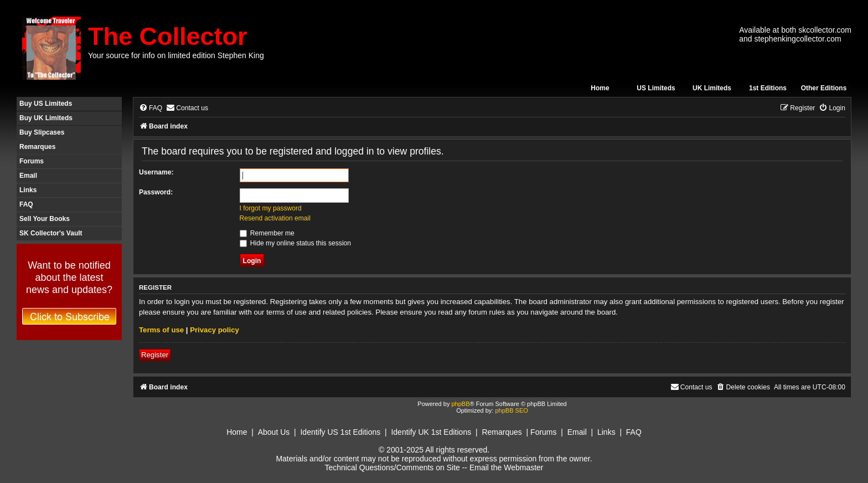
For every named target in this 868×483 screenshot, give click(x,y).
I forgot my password (271, 208)
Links (28, 190)
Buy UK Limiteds (46, 118)
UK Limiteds (712, 88)
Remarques (37, 147)
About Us (274, 432)
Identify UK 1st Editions (431, 432)
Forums (32, 161)
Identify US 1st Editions (340, 432)
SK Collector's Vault (51, 233)
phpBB (460, 404)
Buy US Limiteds (46, 104)
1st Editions (768, 88)
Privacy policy (215, 330)
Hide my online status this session (296, 243)
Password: (156, 192)
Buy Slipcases (42, 132)
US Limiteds (656, 88)
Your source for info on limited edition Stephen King (176, 55)
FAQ (26, 204)
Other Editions (824, 88)
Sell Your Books (45, 219)
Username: (156, 172)
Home (600, 88)
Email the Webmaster (507, 467)
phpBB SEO (511, 410)
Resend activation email (275, 218)
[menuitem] (151, 108)
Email (28, 176)
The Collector (168, 36)
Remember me (267, 233)
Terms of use (161, 330)
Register (155, 355)
